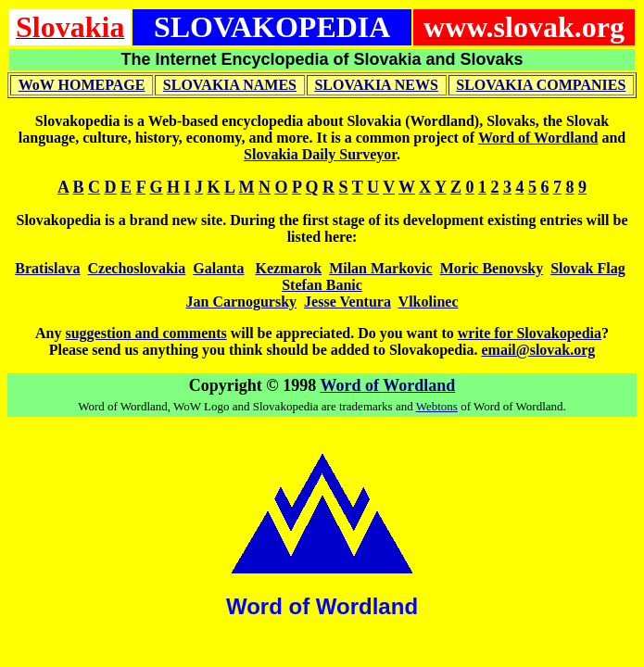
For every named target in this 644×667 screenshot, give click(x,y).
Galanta (218, 268)
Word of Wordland (538, 138)
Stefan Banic (322, 285)
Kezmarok (288, 268)
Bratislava (47, 268)
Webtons (437, 406)
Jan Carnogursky (242, 302)
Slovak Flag (587, 268)
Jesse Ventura (347, 302)
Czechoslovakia (137, 268)
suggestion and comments (145, 333)
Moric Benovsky (492, 268)
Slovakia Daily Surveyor (320, 154)
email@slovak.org (538, 350)
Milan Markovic (381, 268)
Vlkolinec (429, 302)
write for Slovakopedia (530, 333)
